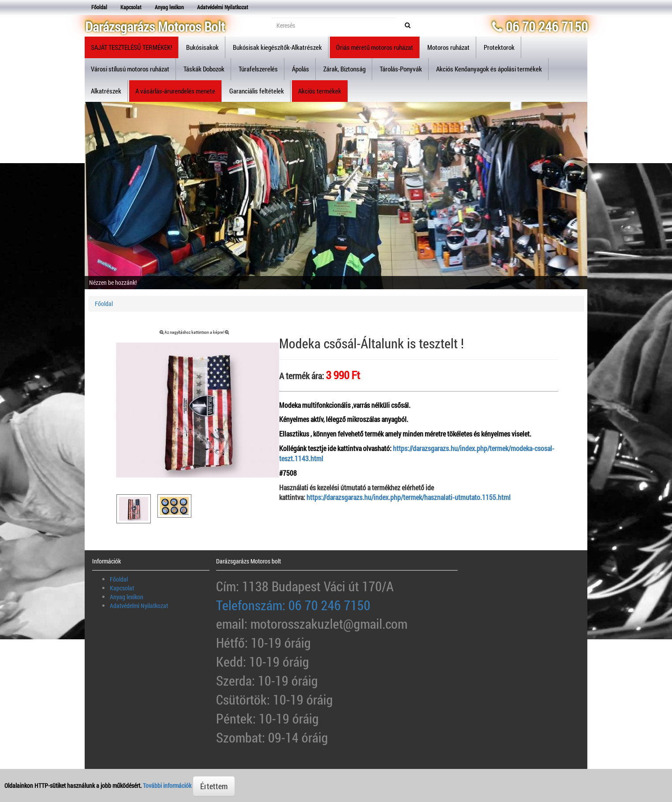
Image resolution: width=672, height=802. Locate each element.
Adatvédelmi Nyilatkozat (223, 7)
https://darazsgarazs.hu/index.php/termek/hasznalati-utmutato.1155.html (409, 497)
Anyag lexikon (169, 7)
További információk (167, 785)
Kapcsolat (131, 7)
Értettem (214, 786)
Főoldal (99, 7)
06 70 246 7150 (540, 27)
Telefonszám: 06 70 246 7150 (293, 605)
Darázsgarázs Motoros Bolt (155, 27)
